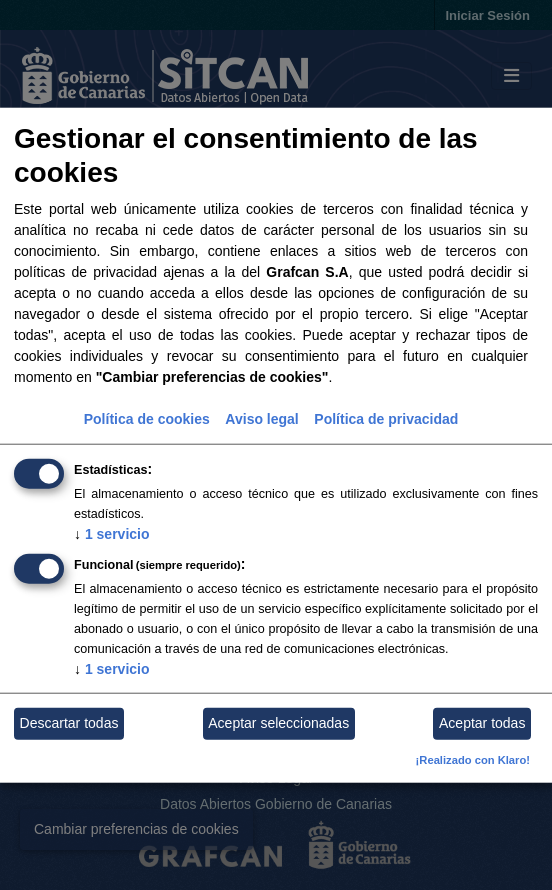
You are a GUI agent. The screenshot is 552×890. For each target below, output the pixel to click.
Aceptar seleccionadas (278, 723)
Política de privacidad (386, 419)
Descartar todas (69, 723)
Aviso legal (261, 419)
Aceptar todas (482, 723)
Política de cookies (147, 419)
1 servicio (112, 534)
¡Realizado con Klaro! (473, 760)
